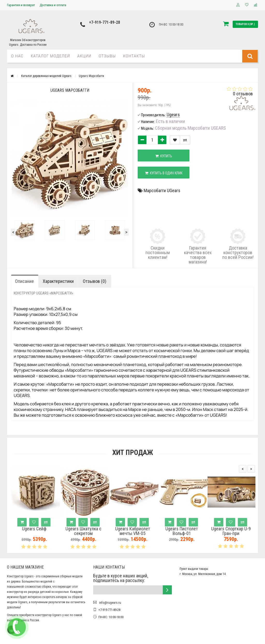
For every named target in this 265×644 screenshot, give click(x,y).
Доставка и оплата (53, 5)
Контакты (134, 56)
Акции (84, 56)
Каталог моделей (50, 56)
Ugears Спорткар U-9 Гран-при (231, 531)
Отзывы (107, 56)
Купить (164, 156)
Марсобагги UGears (162, 191)
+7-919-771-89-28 (105, 22)
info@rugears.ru (110, 603)
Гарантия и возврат (21, 5)
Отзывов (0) (95, 281)
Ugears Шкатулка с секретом (83, 531)
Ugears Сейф (34, 529)
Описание (24, 281)
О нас (17, 56)
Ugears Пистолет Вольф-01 (182, 531)
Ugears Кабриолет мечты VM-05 (133, 531)
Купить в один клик (164, 173)
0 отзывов (243, 94)
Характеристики (58, 281)
